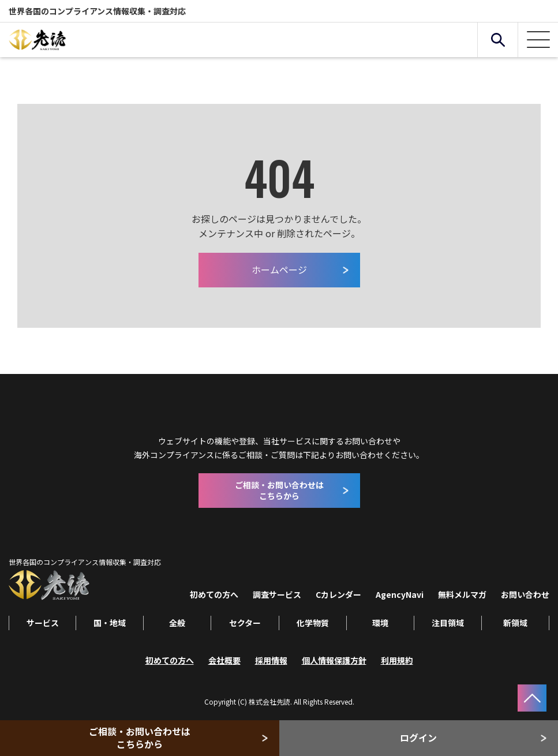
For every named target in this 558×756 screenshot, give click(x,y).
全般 (177, 623)
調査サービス (277, 594)
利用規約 (397, 660)
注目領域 (448, 623)
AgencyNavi (400, 594)
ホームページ (279, 270)
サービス (43, 623)
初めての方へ (214, 594)
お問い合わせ (525, 594)
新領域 (515, 623)
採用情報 (271, 660)
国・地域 (110, 623)
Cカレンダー (338, 594)
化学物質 (313, 623)
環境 (380, 623)
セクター (245, 623)
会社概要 (224, 660)
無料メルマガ (462, 594)
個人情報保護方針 (334, 660)
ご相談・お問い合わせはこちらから (140, 738)
